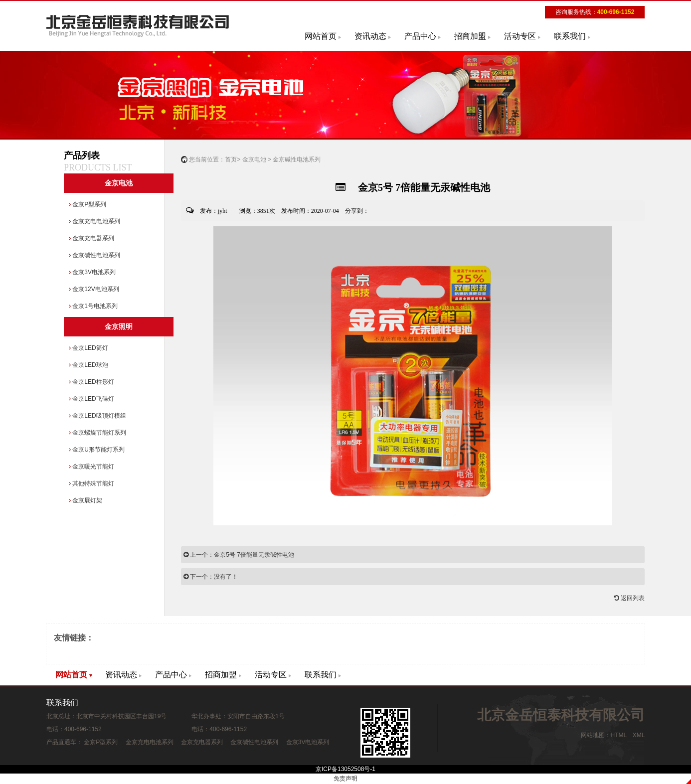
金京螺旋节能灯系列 (97, 433)
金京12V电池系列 (94, 289)
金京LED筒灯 (88, 348)
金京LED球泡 (88, 365)
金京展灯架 (86, 500)
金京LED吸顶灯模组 (97, 416)
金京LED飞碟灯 (91, 399)
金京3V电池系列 (92, 272)
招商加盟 (470, 36)
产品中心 (420, 36)
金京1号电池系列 (93, 306)
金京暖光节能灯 (91, 467)
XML (639, 735)
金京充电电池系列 (94, 221)
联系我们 (570, 36)
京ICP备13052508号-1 (345, 769)
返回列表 (629, 598)
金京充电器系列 (91, 238)
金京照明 (119, 327)
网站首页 (321, 36)
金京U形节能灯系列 (97, 450)
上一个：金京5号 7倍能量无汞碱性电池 (239, 555)
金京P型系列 (87, 204)
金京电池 (119, 183)
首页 (231, 159)
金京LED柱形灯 (91, 382)
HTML (619, 735)
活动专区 (520, 36)
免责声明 (345, 779)
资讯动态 (370, 36)
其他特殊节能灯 (91, 483)
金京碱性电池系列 (94, 255)
